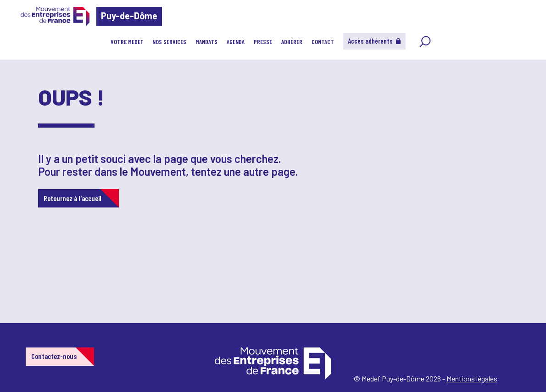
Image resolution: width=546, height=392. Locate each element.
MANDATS (206, 42)
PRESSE (263, 42)
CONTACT (323, 42)
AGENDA (236, 42)
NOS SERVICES (169, 42)
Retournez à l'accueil (72, 198)
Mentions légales (472, 378)
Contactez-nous (54, 356)
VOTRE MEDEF (127, 42)
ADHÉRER (292, 42)
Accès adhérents (374, 41)
